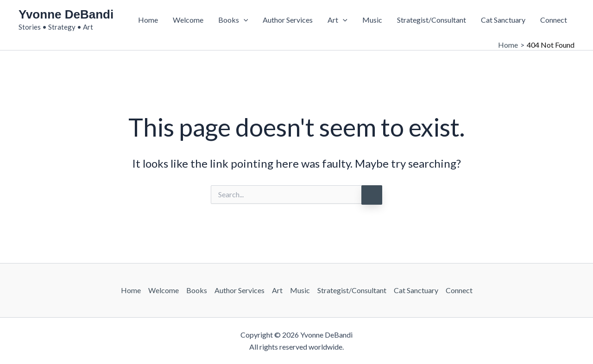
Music (372, 20)
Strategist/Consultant (432, 20)
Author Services (288, 20)
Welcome (188, 20)
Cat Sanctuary (503, 20)
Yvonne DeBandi (66, 14)
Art (338, 20)
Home (148, 20)
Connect (554, 20)
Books (233, 20)
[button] (244, 20)
